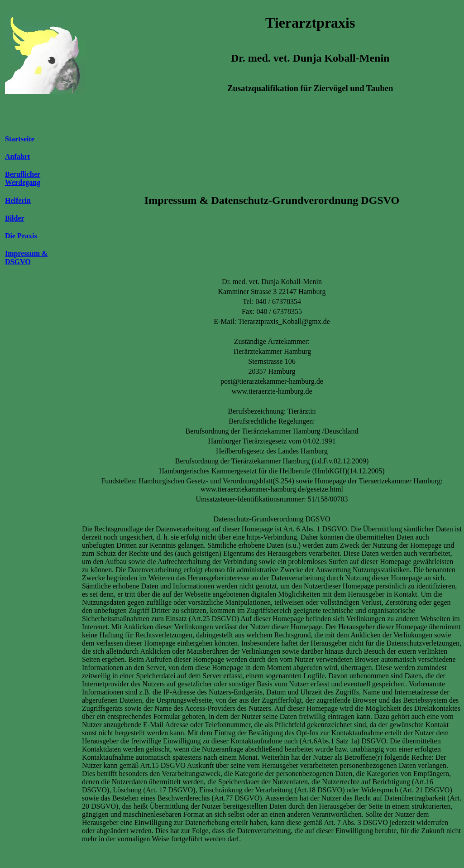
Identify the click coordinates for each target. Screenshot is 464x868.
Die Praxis (21, 236)
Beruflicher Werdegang (23, 178)
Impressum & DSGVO (26, 258)
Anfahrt (17, 157)
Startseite (20, 139)
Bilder (15, 218)
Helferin (18, 200)
